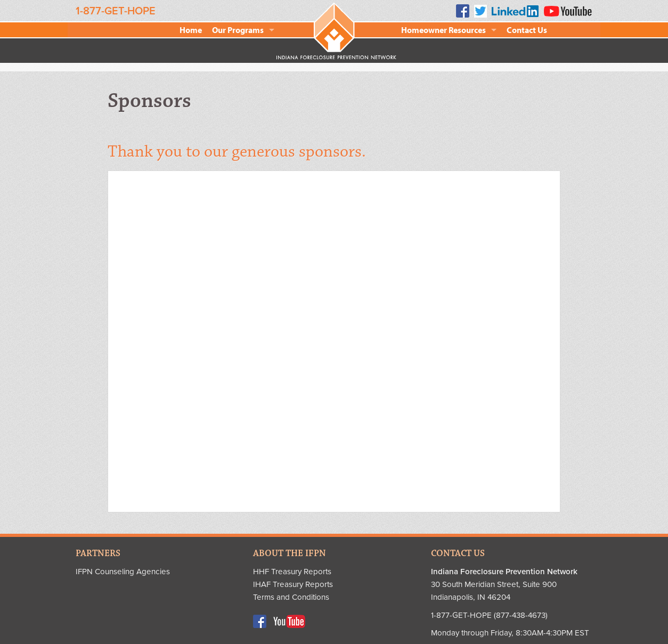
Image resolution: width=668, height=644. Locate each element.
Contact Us (527, 30)
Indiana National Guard (485, 336)
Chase (343, 208)
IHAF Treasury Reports (293, 584)
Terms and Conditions (291, 597)
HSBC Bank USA (202, 272)
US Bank (485, 400)
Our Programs (238, 30)
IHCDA (343, 336)
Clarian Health (485, 208)
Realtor (344, 272)
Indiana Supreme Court (202, 400)
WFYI (202, 464)
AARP (202, 208)
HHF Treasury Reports (292, 572)
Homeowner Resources (443, 30)
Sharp (344, 400)
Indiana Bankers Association (485, 272)
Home (191, 30)
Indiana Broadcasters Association (198, 336)
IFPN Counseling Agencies (123, 572)
